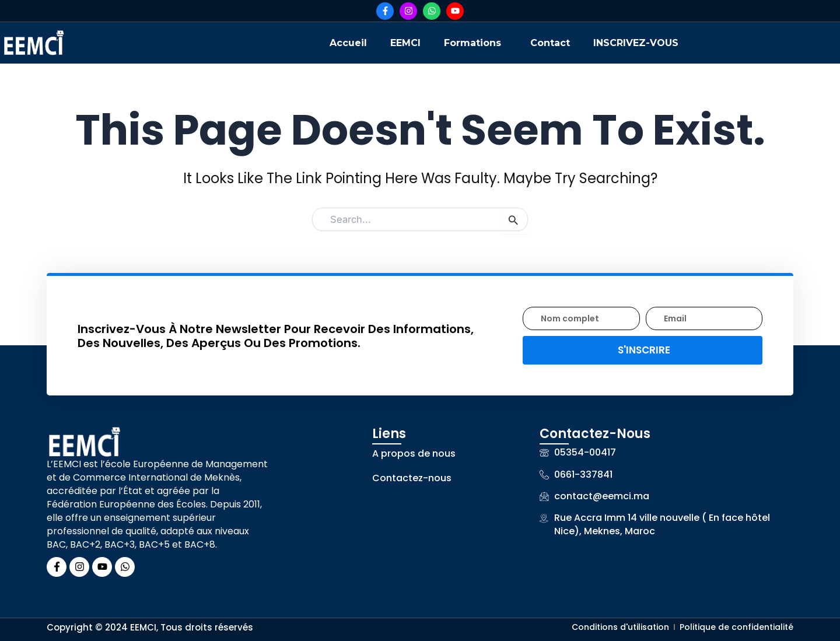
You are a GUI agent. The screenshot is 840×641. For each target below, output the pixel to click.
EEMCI (405, 43)
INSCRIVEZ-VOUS (636, 43)
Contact (550, 43)
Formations (473, 43)
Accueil (348, 43)
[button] (475, 43)
